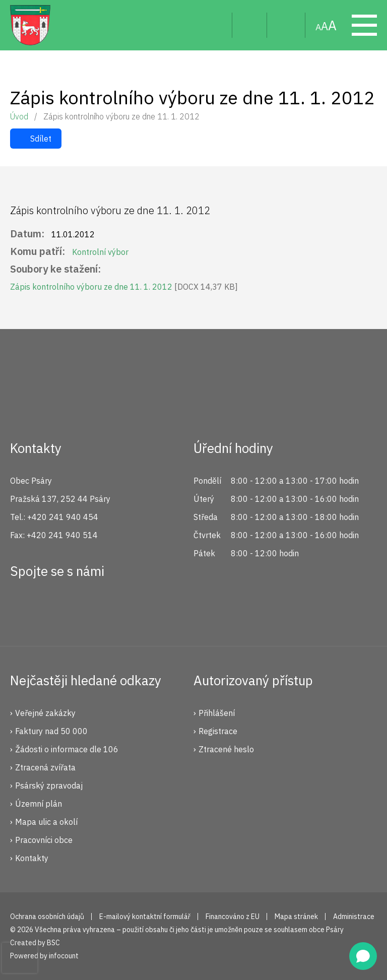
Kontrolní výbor (100, 252)
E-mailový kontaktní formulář (145, 917)
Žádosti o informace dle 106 (67, 749)
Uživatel (250, 25)
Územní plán (39, 804)
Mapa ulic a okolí (46, 822)
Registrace (218, 731)
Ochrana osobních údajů (47, 917)
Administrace (354, 917)
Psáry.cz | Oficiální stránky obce (30, 25)
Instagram (57, 608)
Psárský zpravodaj (49, 786)
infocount (64, 956)
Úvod (19, 116)
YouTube (91, 608)
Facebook (23, 608)
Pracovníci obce (44, 840)
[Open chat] (363, 956)
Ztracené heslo (226, 749)
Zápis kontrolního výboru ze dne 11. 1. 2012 (124, 287)
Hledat (216, 25)
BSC (53, 943)
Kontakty (32, 858)
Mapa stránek (286, 25)
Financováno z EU (233, 917)
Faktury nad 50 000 (51, 731)
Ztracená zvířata (45, 767)
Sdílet (41, 139)
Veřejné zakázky (45, 713)
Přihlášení (217, 713)
